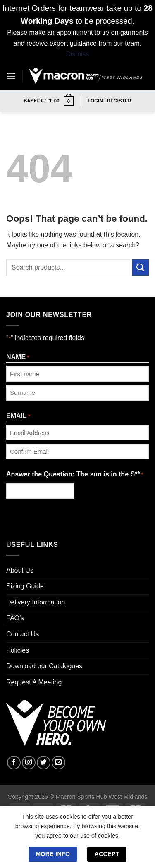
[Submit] (141, 267)
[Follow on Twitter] (44, 763)
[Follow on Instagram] (29, 763)
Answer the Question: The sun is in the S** (75, 475)
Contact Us (23, 634)
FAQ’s (15, 618)
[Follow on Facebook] (14, 763)
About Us (20, 570)
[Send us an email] (58, 763)
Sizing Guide (25, 586)
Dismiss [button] (78, 54)
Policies (18, 650)
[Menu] (11, 76)
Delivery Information (36, 602)
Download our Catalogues (44, 666)
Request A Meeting (34, 682)
